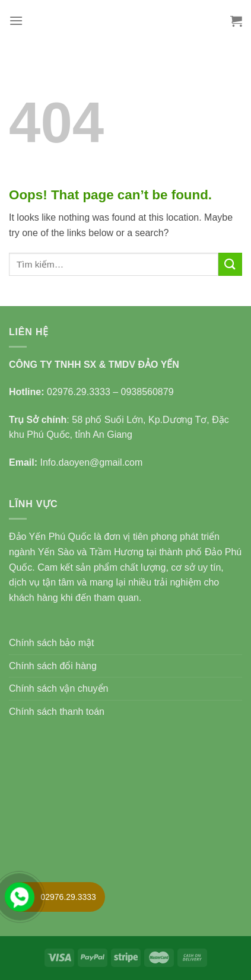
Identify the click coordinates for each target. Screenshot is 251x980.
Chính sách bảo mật (51, 643)
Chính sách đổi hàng (53, 666)
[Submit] (230, 264)
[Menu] (16, 20)
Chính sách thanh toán (57, 712)
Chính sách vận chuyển (58, 688)
